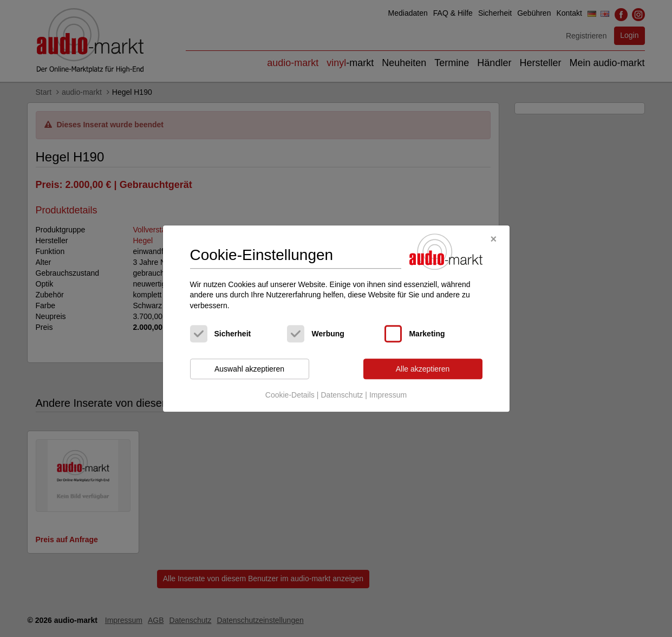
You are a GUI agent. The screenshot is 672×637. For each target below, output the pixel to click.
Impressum (388, 395)
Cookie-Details (290, 395)
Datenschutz (342, 395)
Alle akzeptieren (423, 369)
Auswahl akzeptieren (249, 369)
